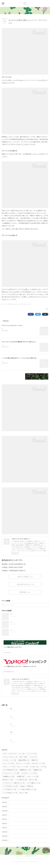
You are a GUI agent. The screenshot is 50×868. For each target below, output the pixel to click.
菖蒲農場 (37, 773)
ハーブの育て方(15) (21, 304)
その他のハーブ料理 (26, 790)
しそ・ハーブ (32, 757)
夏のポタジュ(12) (13, 304)
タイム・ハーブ (22, 770)
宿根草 (34, 764)
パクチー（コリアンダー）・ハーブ (14, 757)
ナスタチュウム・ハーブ (38, 770)
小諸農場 (20, 780)
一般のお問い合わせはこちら (25, 584)
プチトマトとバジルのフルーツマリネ (12, 325)
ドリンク (33, 760)
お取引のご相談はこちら (25, 577)
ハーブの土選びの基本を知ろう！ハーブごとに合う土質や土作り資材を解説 (23, 358)
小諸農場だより (8, 780)
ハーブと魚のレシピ (9, 793)
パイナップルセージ (16, 744)
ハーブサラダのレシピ (10, 790)
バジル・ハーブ (33, 780)
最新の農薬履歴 (15, 712)
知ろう (23, 760)
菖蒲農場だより (25, 773)
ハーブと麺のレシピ (33, 786)
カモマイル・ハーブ (38, 767)
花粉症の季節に (24, 764)
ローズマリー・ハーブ (29, 777)
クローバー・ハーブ (22, 767)
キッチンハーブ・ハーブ (11, 777)
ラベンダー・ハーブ (9, 764)
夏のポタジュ (8, 783)
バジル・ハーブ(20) (6, 304)
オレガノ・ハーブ (9, 770)
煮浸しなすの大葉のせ (17, 736)
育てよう (33, 783)
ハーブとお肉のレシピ (10, 796)
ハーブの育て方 (21, 783)
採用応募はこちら (25, 592)
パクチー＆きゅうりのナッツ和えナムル (21, 720)
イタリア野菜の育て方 (10, 773)
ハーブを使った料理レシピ (27, 793)
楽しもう (23, 796)
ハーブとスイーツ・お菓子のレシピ (14, 786)
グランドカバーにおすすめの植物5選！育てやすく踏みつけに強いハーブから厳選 (24, 342)
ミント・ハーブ (8, 767)
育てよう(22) (28, 304)
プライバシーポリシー (10, 760)
